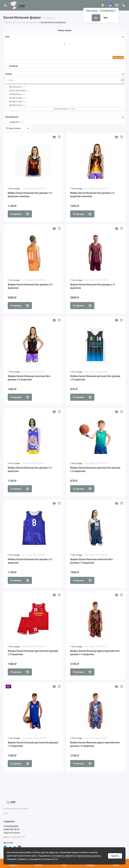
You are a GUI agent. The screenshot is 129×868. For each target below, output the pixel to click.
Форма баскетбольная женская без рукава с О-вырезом (29, 378)
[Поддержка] (124, 5)
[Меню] (5, 5)
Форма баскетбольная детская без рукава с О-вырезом (33, 653)
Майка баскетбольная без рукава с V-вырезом (30, 469)
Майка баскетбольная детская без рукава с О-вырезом (95, 469)
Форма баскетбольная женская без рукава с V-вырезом (91, 561)
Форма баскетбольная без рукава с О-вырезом (30, 286)
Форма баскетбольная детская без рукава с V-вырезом (33, 744)
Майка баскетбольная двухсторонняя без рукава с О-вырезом (95, 744)
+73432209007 (11, 826)
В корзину (20, 214)
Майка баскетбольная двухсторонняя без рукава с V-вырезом (95, 653)
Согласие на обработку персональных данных (76, 856)
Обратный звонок (12, 833)
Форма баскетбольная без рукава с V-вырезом (93, 286)
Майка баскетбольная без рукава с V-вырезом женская (30, 195)
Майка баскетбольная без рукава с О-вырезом (30, 561)
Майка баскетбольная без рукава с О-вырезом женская (93, 195)
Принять (115, 856)
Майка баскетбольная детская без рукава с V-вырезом (95, 378)
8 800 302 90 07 (12, 829)
